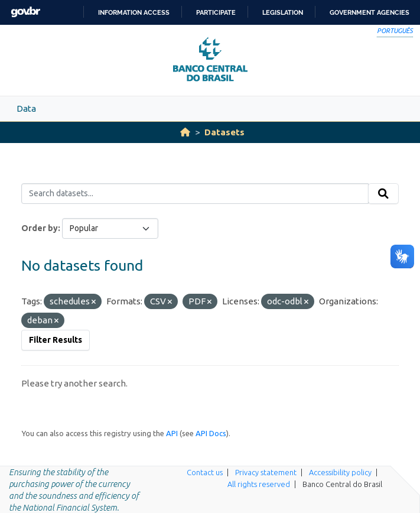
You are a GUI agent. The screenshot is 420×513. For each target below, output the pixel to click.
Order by (40, 228)
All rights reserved (259, 484)
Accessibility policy (340, 472)
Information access (134, 12)
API (172, 433)
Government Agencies (369, 12)
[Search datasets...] (195, 194)
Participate (216, 12)
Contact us (205, 472)
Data (26, 108)
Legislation (283, 12)
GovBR (25, 12)
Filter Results (56, 340)
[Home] (185, 132)
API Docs (211, 433)
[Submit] (383, 194)
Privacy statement (266, 472)
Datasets (224, 132)
